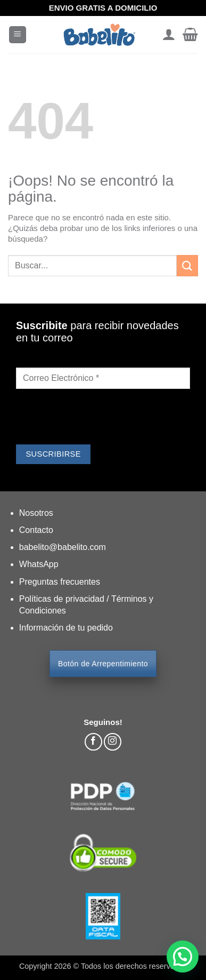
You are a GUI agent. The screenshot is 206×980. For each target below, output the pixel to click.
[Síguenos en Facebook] (93, 742)
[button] (18, 35)
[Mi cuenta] (168, 35)
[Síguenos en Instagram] (113, 742)
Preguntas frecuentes (60, 582)
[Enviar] (187, 265)
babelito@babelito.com (63, 547)
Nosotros (36, 513)
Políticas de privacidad (63, 599)
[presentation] (97, 418)
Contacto (36, 530)
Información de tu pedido (66, 628)
